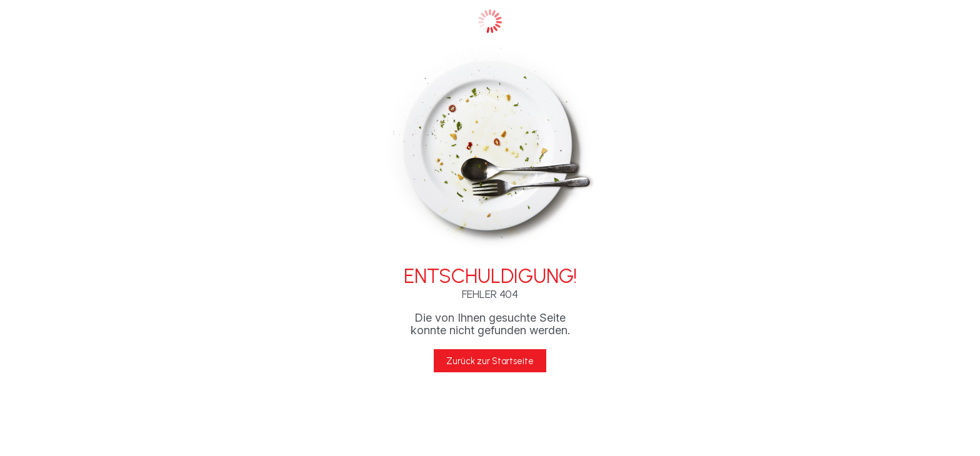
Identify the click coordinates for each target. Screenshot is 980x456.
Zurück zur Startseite (490, 361)
